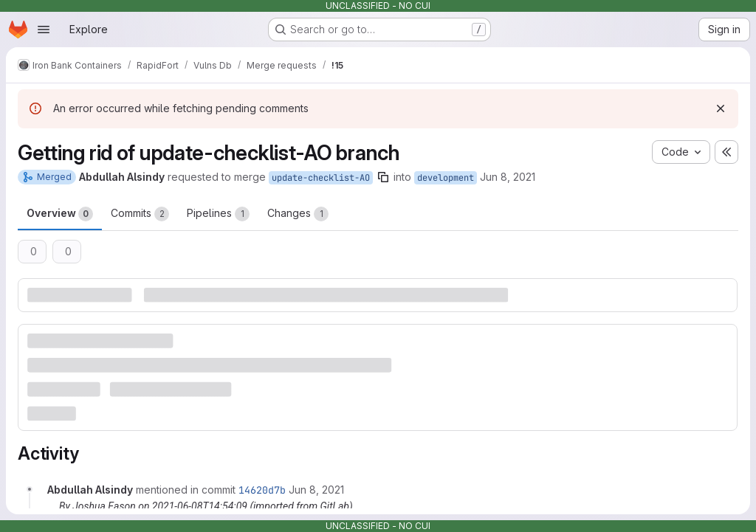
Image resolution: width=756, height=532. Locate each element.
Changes (298, 214)
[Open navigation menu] (44, 30)
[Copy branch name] (383, 177)
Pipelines (218, 214)
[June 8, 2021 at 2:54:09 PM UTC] (316, 490)
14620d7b (262, 490)
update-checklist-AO (321, 178)
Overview (60, 214)
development (446, 178)
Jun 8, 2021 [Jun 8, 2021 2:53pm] (508, 177)
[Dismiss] (721, 108)
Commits (140, 214)
